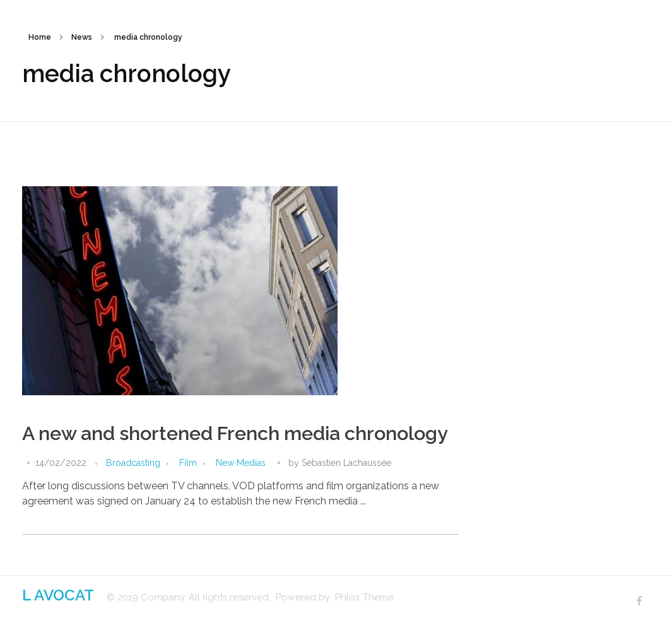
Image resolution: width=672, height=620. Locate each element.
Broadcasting (133, 463)
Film (188, 463)
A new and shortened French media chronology (235, 433)
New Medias (241, 463)
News (82, 37)
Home (40, 37)
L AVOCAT (58, 595)
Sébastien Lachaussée (346, 463)
